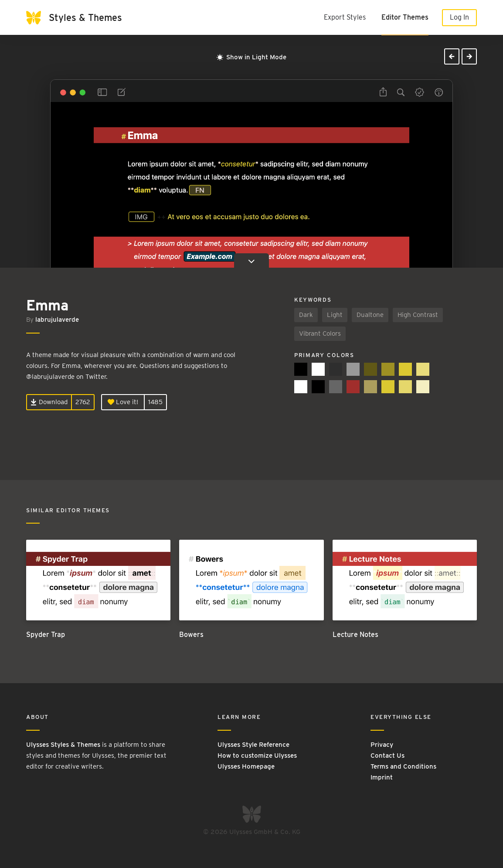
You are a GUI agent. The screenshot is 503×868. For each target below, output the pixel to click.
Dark (306, 315)
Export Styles (345, 17)
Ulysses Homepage (246, 766)
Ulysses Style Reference (253, 745)
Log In (459, 17)
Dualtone (370, 315)
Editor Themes (405, 17)
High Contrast (418, 315)
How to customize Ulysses (257, 756)
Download (49, 402)
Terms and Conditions (403, 766)
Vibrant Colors (320, 334)
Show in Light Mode (251, 57)
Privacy (382, 745)
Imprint (382, 777)
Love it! (123, 402)
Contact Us (387, 756)
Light (335, 315)
